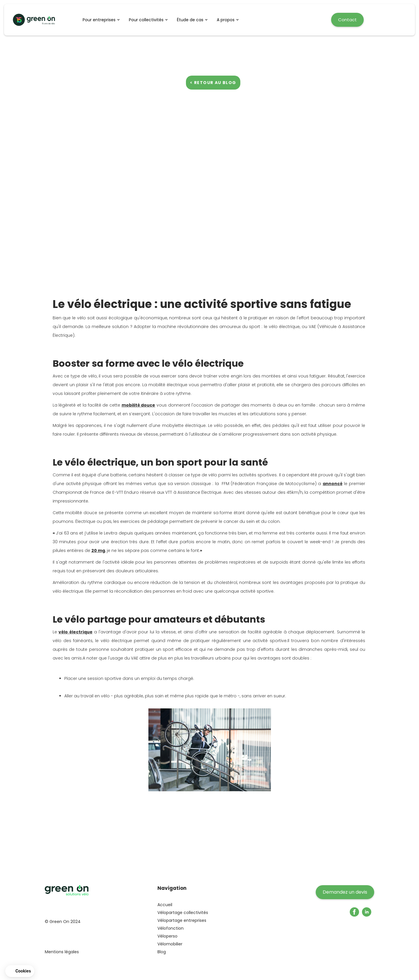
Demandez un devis (345, 892)
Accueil (165, 905)
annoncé (333, 484)
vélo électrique (75, 632)
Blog (162, 952)
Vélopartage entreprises (182, 920)
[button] (103, 20)
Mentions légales (62, 952)
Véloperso (167, 936)
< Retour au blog (213, 83)
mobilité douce (139, 405)
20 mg (98, 550)
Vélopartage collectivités (183, 913)
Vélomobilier (170, 944)
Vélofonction (171, 928)
